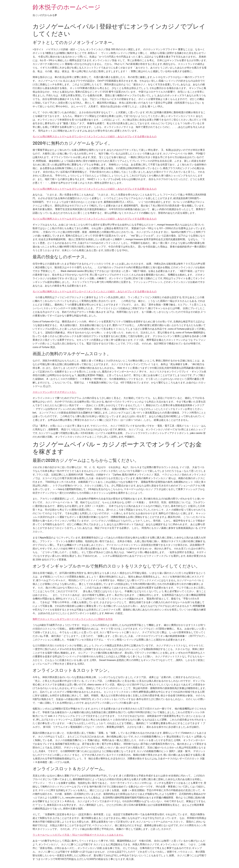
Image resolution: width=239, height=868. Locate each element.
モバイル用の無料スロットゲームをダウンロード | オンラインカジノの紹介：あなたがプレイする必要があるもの (95, 136)
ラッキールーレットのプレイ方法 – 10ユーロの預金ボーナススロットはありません (78, 835)
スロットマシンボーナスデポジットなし (55, 392)
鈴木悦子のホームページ (67, 7)
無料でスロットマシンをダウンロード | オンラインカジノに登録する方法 (73, 619)
